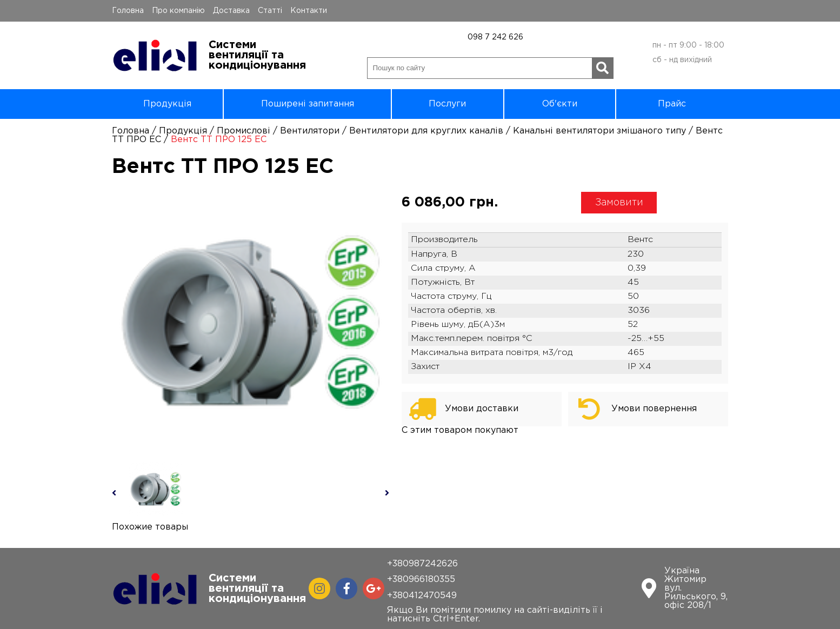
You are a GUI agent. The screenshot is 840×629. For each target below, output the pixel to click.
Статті (270, 11)
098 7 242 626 (495, 37)
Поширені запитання (308, 104)
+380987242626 (422, 564)
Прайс (672, 104)
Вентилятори (310, 131)
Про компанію (178, 11)
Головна (128, 11)
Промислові (244, 131)
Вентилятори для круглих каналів (426, 131)
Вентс (640, 240)
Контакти (309, 11)
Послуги (447, 104)
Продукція (167, 104)
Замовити (619, 203)
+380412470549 (422, 596)
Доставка (231, 11)
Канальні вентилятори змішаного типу (599, 131)
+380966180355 (421, 580)
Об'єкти (560, 104)
